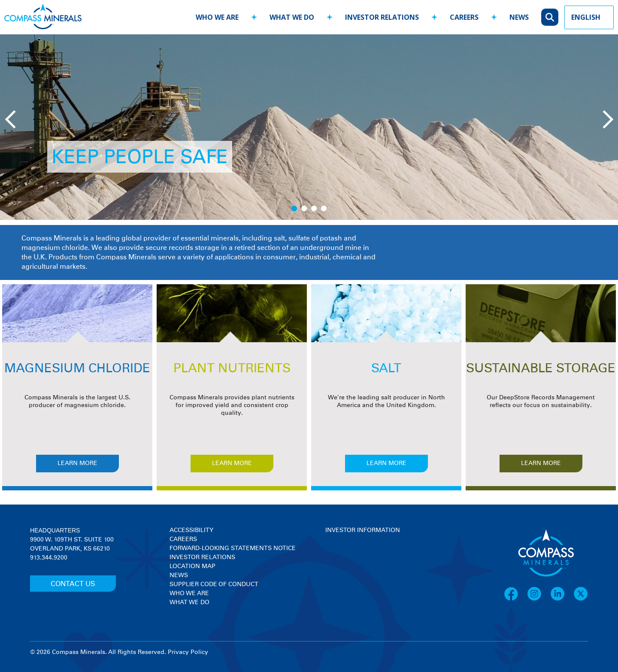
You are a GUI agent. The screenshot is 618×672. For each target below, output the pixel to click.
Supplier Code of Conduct (214, 584)
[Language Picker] (589, 17)
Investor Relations (202, 557)
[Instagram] (539, 599)
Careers (183, 539)
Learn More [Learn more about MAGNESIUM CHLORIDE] (77, 463)
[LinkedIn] (562, 599)
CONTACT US (73, 584)
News (179, 575)
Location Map (192, 566)
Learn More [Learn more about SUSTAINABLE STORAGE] (541, 463)
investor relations (382, 17)
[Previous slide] (13, 119)
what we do (292, 17)
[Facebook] (515, 599)
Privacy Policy (188, 652)
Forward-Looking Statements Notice (233, 548)
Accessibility (191, 530)
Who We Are (189, 593)
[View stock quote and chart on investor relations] (365, 567)
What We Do (189, 602)
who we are (217, 17)
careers (464, 17)
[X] (581, 599)
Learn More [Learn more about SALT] (386, 463)
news (519, 17)
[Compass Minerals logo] (43, 17)
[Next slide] (603, 119)
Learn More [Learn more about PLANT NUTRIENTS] (232, 463)
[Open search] (550, 17)
